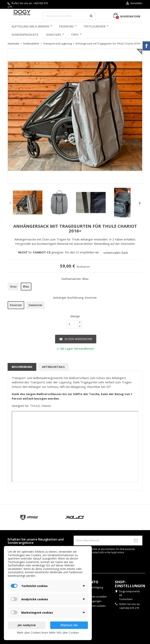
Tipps (75, 35)
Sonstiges (54, 35)
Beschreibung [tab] (22, 367)
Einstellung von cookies (92, 606)
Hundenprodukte (25, 35)
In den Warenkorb (76, 339)
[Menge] (72, 324)
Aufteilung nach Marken (30, 26)
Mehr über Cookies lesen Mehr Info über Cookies (48, 633)
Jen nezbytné (27, 625)
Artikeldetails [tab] (53, 367)
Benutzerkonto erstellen (92, 597)
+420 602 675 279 (129, 608)
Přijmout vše (69, 625)
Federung (66, 26)
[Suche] (69, 16)
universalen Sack (116, 253)
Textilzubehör (94, 26)
